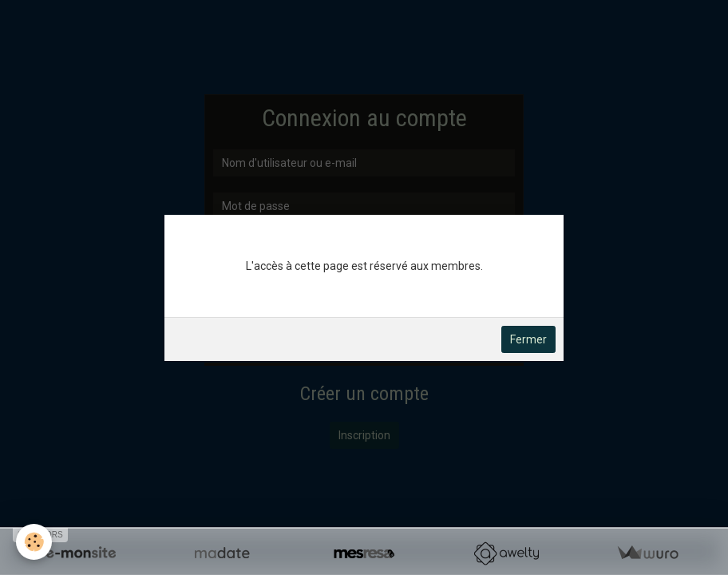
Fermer (528, 339)
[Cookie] (34, 542)
